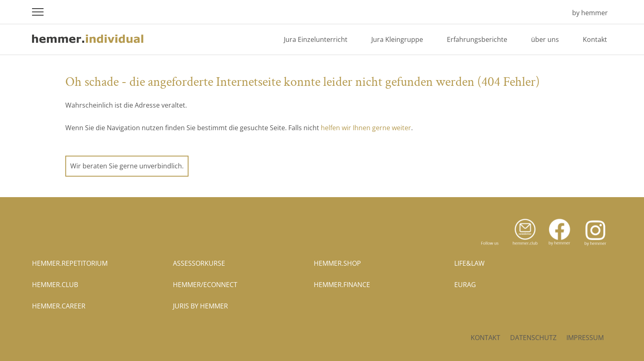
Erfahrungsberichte (477, 39)
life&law (469, 263)
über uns (545, 39)
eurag (465, 285)
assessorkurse (199, 263)
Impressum (585, 338)
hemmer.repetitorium (70, 263)
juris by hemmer (200, 306)
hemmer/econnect (205, 285)
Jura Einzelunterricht (316, 39)
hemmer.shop (337, 263)
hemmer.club (55, 285)
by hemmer (590, 13)
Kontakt (595, 39)
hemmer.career (59, 306)
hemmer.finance (342, 285)
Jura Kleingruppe (397, 39)
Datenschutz (533, 338)
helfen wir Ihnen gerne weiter (366, 128)
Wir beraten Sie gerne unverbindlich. (127, 166)
